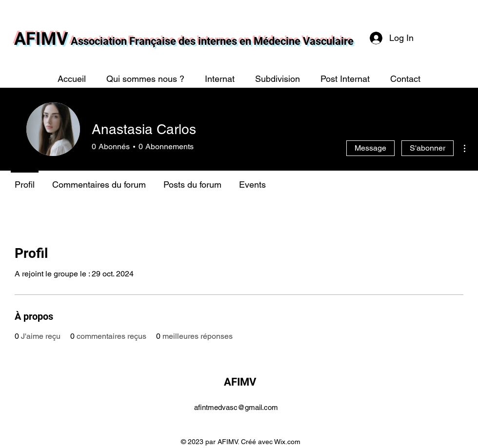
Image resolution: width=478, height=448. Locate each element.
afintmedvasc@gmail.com (236, 407)
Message (370, 148)
